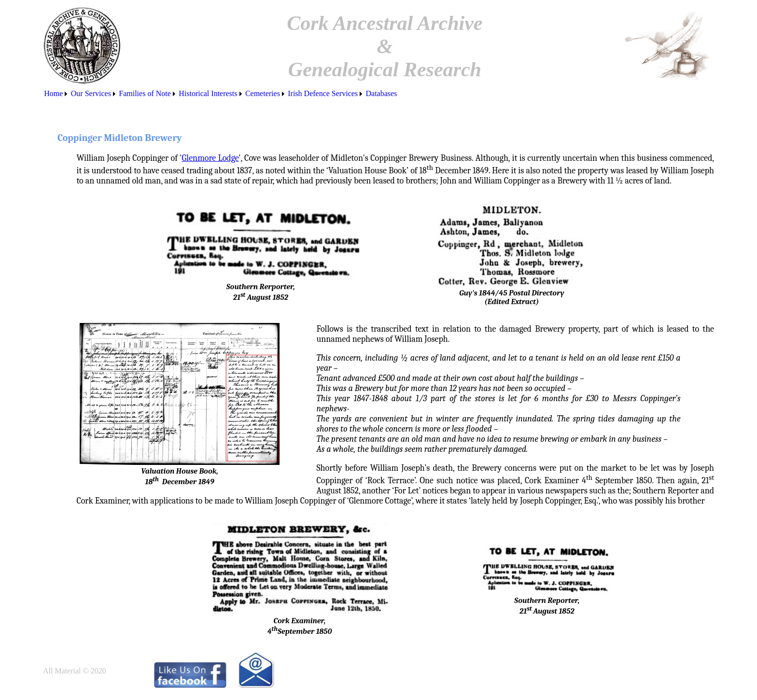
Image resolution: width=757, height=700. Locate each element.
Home (53, 93)
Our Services (91, 93)
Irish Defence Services (323, 93)
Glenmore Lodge (210, 158)
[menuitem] (56, 94)
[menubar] (221, 94)
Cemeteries (263, 93)
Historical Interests (208, 93)
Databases (381, 93)
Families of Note (145, 93)
